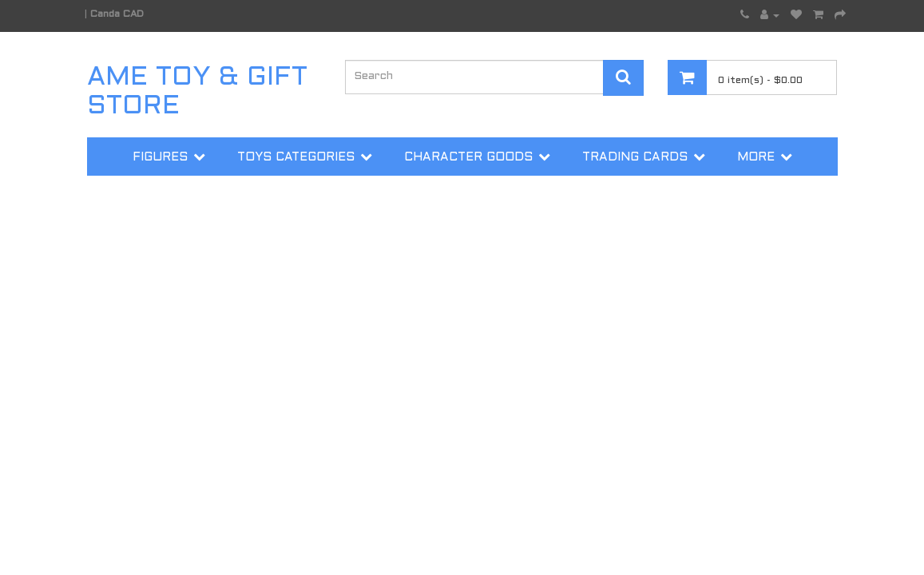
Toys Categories (296, 157)
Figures (160, 157)
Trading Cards (635, 157)
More (756, 157)
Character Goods (468, 157)
